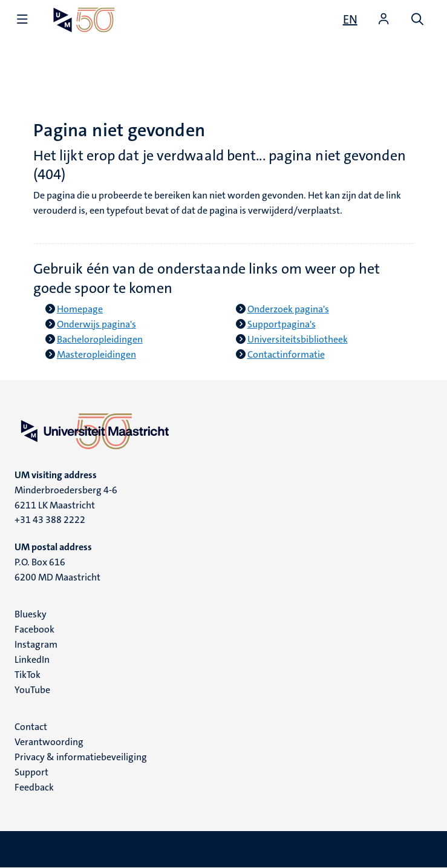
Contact (31, 727)
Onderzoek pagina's (288, 309)
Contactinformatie (286, 354)
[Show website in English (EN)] (350, 19)
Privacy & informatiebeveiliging (81, 757)
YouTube (32, 690)
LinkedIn (32, 659)
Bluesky (31, 614)
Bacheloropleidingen (100, 339)
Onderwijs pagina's (96, 324)
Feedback (34, 787)
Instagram (36, 644)
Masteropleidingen (96, 354)
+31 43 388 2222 (50, 520)
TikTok (28, 675)
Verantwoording (49, 742)
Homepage (80, 309)
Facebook (34, 629)
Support (31, 772)
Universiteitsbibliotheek (298, 339)
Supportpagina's (282, 324)
